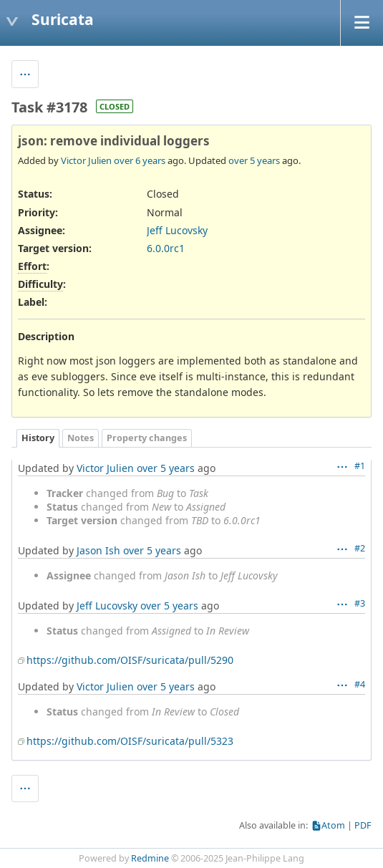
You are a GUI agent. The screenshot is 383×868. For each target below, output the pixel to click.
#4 (360, 684)
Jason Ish (98, 550)
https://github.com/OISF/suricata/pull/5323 (130, 741)
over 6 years (140, 160)
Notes (81, 438)
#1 (360, 466)
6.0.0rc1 (166, 248)
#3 (360, 603)
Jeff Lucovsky (177, 230)
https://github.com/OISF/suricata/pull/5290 (130, 660)
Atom (333, 825)
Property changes (147, 438)
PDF (363, 825)
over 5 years (254, 160)
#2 (360, 548)
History (38, 438)
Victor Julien (86, 160)
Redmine (150, 858)
